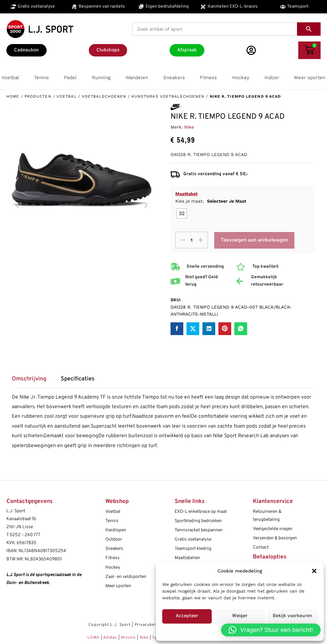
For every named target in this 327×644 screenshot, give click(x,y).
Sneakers (114, 549)
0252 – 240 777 (25, 535)
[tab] (32, 381)
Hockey (113, 568)
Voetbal (67, 96)
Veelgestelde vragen (273, 529)
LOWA (94, 638)
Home (13, 96)
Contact (261, 547)
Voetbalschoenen (104, 96)
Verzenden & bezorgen (275, 538)
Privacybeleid (148, 625)
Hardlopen (116, 530)
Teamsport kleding (193, 549)
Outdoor (114, 539)
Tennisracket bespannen (199, 530)
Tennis (112, 521)
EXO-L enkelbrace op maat (201, 512)
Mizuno (129, 638)
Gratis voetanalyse (193, 539)
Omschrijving (29, 379)
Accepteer (187, 616)
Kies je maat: (211, 201)
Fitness (113, 558)
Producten (38, 96)
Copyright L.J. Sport (110, 625)
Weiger (240, 616)
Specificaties (78, 379)
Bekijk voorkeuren (293, 616)
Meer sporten (118, 586)
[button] (314, 571)
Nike (189, 127)
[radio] (182, 213)
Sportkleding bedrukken (198, 521)
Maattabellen (187, 558)
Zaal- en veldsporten (126, 577)
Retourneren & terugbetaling (267, 516)
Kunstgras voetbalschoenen (168, 96)
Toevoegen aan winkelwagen (255, 240)
